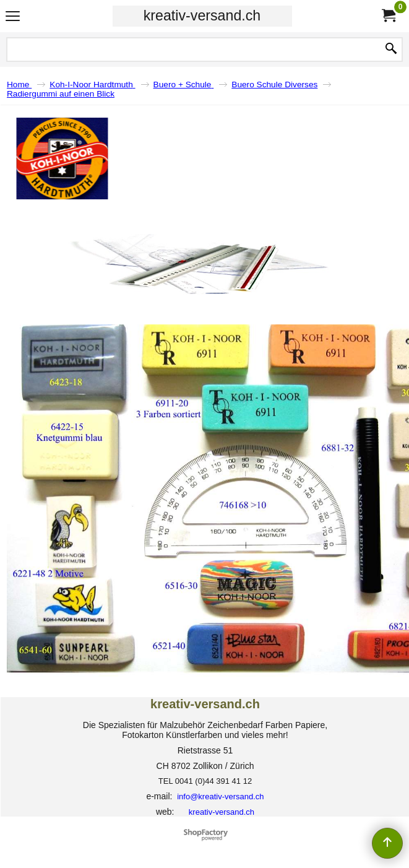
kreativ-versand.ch (202, 15)
